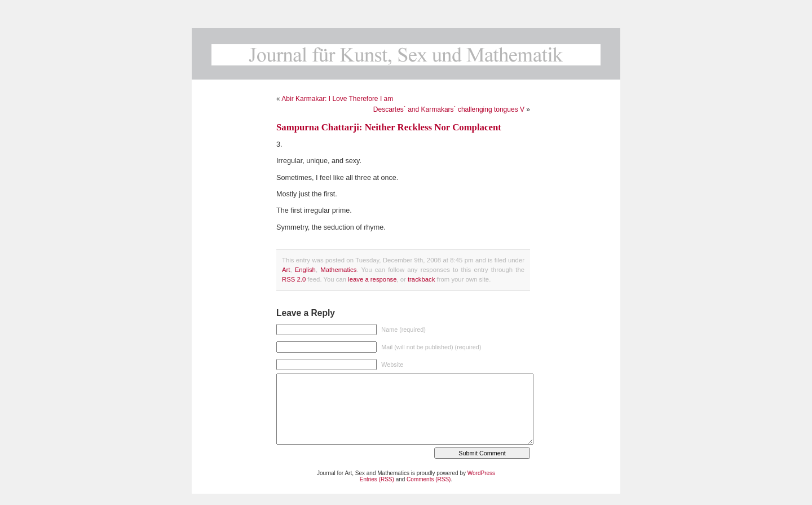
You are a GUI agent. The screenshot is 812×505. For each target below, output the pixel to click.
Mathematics (338, 270)
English (305, 270)
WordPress (481, 473)
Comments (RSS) (429, 479)
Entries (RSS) (377, 479)
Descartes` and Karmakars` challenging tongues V (449, 109)
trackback (421, 279)
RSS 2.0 (294, 279)
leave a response (372, 279)
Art (286, 270)
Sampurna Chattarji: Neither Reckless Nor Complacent (389, 127)
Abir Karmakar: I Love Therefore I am (337, 99)
